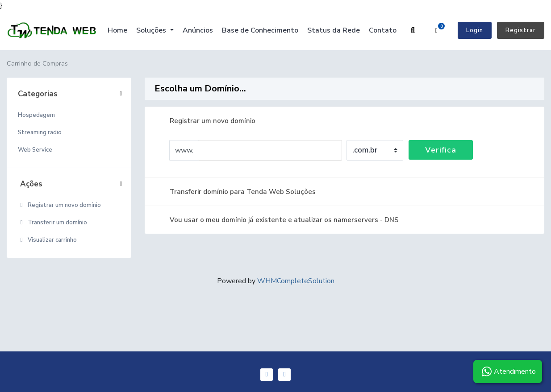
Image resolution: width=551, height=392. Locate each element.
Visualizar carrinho (47, 240)
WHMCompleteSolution (296, 281)
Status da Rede (334, 30)
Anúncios (198, 30)
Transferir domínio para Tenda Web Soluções (236, 192)
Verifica (441, 150)
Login (475, 30)
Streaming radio (40, 132)
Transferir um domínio (52, 223)
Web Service (35, 150)
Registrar (521, 30)
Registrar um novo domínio (59, 205)
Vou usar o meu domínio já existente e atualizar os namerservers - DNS (277, 220)
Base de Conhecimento (260, 30)
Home (117, 30)
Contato (383, 30)
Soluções (152, 30)
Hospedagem (36, 115)
